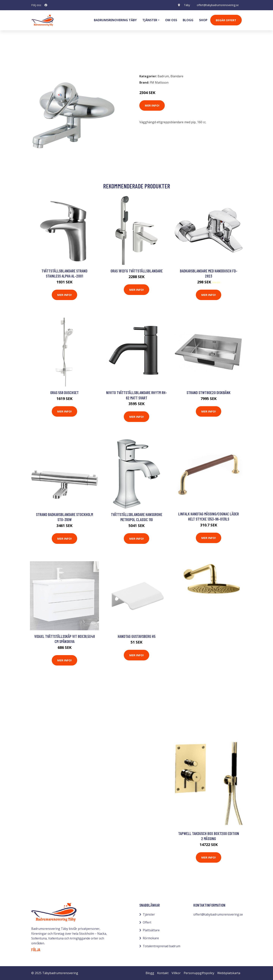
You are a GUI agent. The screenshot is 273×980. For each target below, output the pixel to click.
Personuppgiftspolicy (199, 973)
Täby (187, 5)
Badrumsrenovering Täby (115, 20)
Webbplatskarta (229, 973)
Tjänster (149, 914)
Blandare (58, 54)
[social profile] (46, 5)
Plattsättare (151, 930)
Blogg (188, 20)
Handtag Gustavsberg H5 (137, 636)
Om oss (171, 20)
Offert (147, 922)
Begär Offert (226, 20)
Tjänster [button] (150, 20)
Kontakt (163, 973)
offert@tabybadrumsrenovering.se (218, 5)
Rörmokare (151, 938)
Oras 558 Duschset (64, 392)
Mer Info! (152, 105)
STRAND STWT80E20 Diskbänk (209, 392)
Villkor (176, 973)
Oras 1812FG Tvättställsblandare (137, 271)
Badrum (41, 54)
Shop (203, 20)
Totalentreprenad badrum (162, 946)
